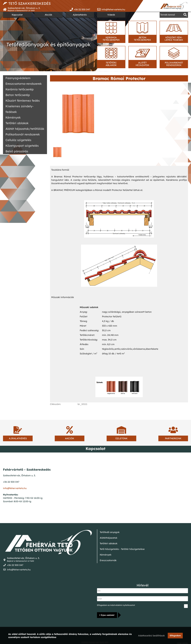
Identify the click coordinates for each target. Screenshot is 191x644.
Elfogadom (175, 636)
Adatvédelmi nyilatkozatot (123, 605)
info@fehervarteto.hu (113, 9)
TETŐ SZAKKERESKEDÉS (29, 3)
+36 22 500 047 (82, 9)
